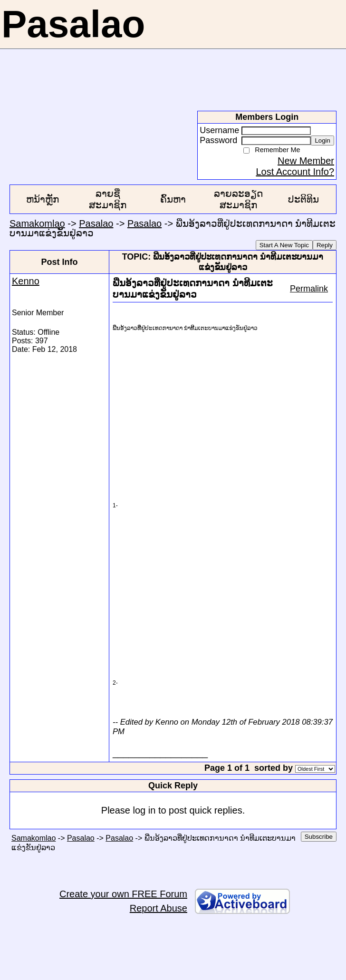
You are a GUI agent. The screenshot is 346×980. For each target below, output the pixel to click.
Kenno (26, 281)
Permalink (309, 289)
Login (322, 141)
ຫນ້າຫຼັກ (43, 199)
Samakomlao (37, 223)
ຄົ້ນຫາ (173, 199)
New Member (306, 161)
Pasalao (96, 223)
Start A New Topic (284, 245)
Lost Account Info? (295, 172)
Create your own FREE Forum (123, 894)
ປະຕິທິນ (303, 199)
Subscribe (319, 837)
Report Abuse (159, 908)
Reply (325, 245)
